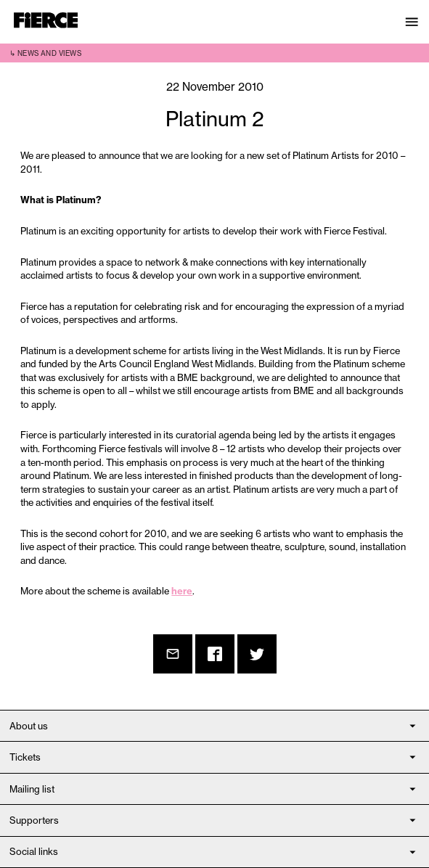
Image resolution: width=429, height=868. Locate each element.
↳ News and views (45, 53)
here (182, 591)
